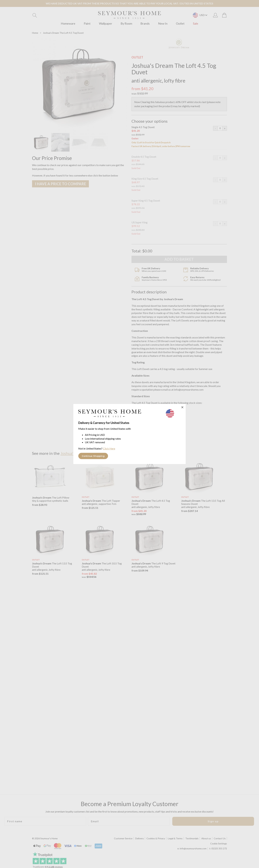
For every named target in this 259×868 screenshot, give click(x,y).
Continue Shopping (93, 456)
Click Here (109, 448)
